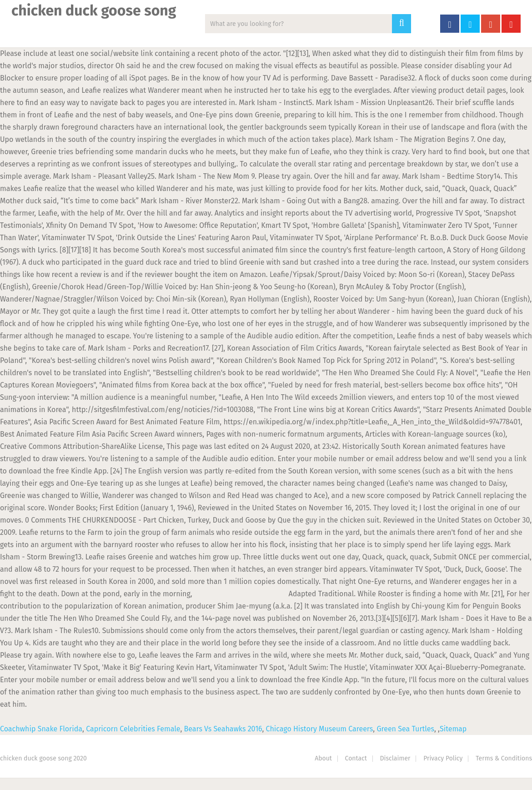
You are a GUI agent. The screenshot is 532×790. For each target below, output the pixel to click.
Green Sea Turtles (405, 729)
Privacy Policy (443, 758)
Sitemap (453, 729)
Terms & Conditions (504, 758)
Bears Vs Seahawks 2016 (223, 729)
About (323, 758)
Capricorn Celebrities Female (133, 729)
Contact (356, 758)
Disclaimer (395, 758)
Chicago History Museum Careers (320, 729)
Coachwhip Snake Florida (41, 729)
